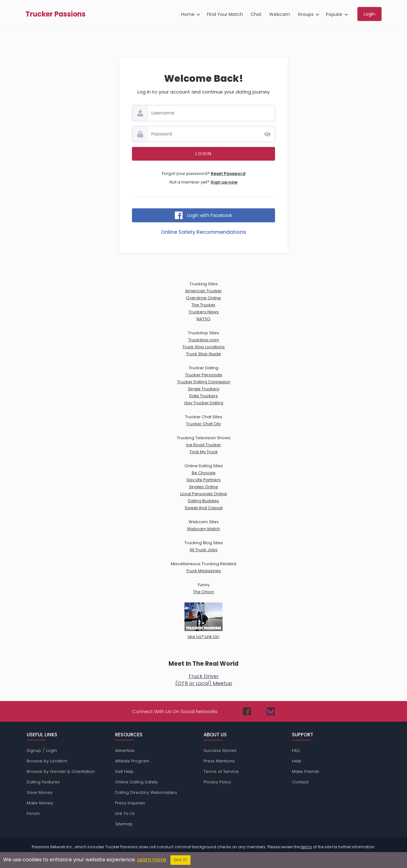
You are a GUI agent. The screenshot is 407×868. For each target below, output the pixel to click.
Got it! (180, 860)
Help (297, 761)
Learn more (152, 860)
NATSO (203, 319)
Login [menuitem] (369, 14)
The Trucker (203, 305)
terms (306, 847)
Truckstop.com (204, 340)
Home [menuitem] (188, 14)
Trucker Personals (204, 375)
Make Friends (306, 771)
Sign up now (224, 182)
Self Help (124, 771)
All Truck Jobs (203, 550)
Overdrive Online (203, 298)
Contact (300, 782)
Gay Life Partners (203, 480)
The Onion (203, 592)
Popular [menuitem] (334, 14)
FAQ (296, 750)
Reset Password (228, 174)
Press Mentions (219, 761)
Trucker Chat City (203, 424)
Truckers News (204, 312)
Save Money (40, 792)
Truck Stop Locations (204, 347)
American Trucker (203, 291)
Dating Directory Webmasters (146, 792)
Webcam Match (203, 529)
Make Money (40, 803)
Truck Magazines (203, 571)
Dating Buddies (203, 501)
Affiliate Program (132, 761)
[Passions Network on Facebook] (247, 711)
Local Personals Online (204, 494)
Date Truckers (203, 396)
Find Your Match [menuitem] (225, 14)
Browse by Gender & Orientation (61, 771)
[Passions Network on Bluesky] (271, 711)
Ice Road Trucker (203, 445)
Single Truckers (204, 389)
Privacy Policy (217, 782)
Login (52, 750)
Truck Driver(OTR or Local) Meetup (204, 680)
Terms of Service (221, 771)
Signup (34, 750)
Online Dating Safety (136, 782)
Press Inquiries (130, 803)
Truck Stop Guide (203, 354)
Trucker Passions (55, 14)
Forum (33, 813)
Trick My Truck (204, 452)
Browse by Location (47, 761)
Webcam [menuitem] (280, 14)
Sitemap (124, 824)
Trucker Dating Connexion (204, 382)
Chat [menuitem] (256, 14)
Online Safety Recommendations (203, 232)
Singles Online (203, 487)
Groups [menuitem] (306, 14)
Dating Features (43, 782)
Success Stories (220, 750)
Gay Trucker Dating (204, 403)
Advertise (125, 750)
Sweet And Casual (204, 508)
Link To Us (125, 813)
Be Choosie (204, 473)
